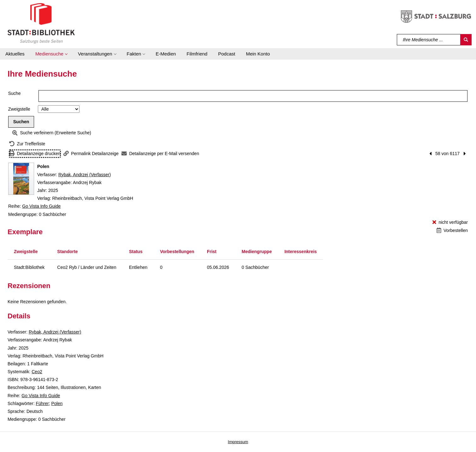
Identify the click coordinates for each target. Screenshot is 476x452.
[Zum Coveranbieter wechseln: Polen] (21, 179)
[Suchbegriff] (429, 40)
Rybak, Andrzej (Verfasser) (85, 175)
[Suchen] (466, 40)
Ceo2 (37, 372)
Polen (57, 403)
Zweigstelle (19, 109)
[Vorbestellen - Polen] (452, 231)
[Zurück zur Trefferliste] (27, 144)
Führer (42, 403)
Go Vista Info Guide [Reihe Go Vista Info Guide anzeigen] (41, 206)
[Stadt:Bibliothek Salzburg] (41, 23)
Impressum (238, 442)
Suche (15, 93)
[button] (51, 54)
